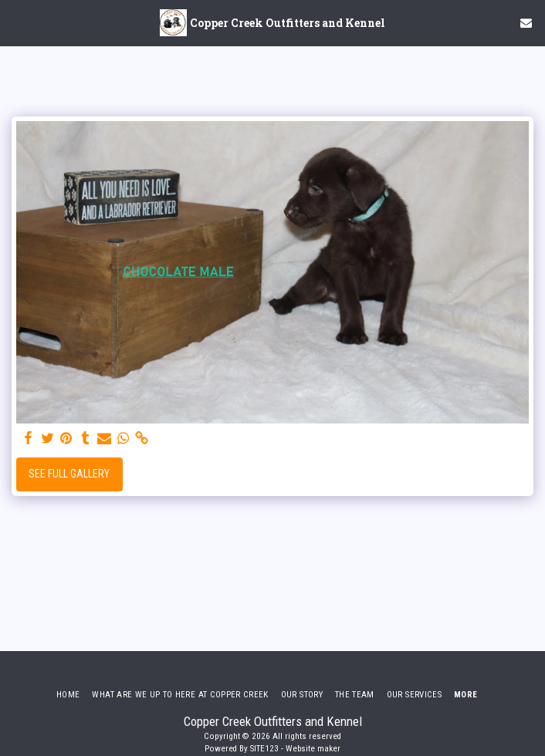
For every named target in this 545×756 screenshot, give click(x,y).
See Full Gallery (69, 474)
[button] (17, 22)
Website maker (313, 749)
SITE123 (264, 749)
